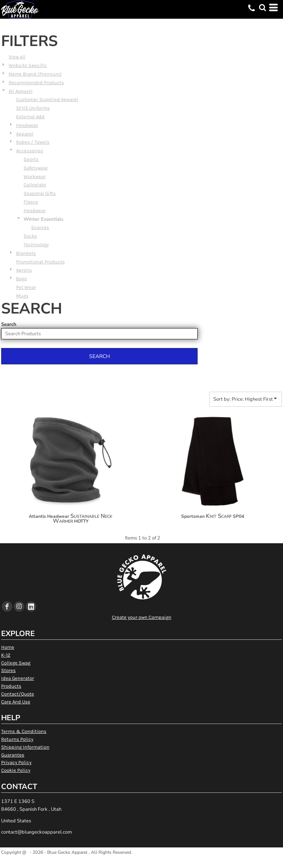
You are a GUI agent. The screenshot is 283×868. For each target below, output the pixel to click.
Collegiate (35, 185)
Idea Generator (18, 678)
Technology (36, 244)
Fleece (31, 202)
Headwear (27, 125)
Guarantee (13, 755)
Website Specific (28, 65)
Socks (30, 236)
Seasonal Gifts (40, 193)
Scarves (40, 227)
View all (17, 57)
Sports (31, 159)
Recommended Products (36, 82)
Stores (8, 670)
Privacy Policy (16, 762)
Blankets (26, 253)
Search (9, 324)
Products (11, 686)
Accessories (30, 151)
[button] (262, 7)
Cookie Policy (16, 770)
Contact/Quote (18, 694)
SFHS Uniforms (33, 108)
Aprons (24, 270)
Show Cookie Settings (142, 862)
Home (8, 647)
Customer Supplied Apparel (47, 99)
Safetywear (36, 168)
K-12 (6, 655)
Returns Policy (17, 739)
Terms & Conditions (24, 731)
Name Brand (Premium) (35, 74)
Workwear (35, 176)
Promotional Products (40, 262)
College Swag (16, 663)
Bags (22, 279)
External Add (30, 117)
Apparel (25, 134)
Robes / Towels (33, 142)
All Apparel (21, 91)
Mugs (22, 296)
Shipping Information (25, 747)
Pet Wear (26, 287)
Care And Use (16, 702)
